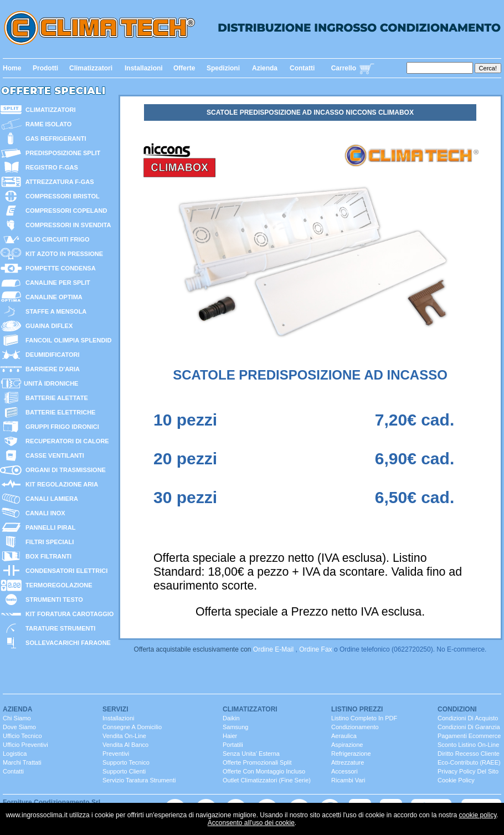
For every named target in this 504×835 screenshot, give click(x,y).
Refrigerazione (351, 754)
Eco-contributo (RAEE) (469, 762)
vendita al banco (125, 745)
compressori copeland (65, 211)
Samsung (235, 727)
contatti (13, 771)
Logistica (15, 754)
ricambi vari (348, 780)
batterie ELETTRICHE (59, 412)
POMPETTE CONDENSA (59, 268)
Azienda (265, 68)
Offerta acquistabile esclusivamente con (194, 649)
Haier (230, 736)
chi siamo (17, 718)
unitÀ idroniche (50, 383)
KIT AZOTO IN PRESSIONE (63, 254)
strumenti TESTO (53, 600)
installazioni (118, 718)
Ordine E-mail (273, 649)
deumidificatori (51, 355)
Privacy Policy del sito (468, 771)
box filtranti (47, 556)
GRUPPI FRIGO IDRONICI (61, 427)
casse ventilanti (53, 455)
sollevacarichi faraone (66, 643)
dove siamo (19, 727)
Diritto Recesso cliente (469, 754)
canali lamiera (50, 499)
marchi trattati (22, 762)
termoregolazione (57, 585)
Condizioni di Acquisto (468, 718)
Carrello (344, 68)
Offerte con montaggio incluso (264, 771)
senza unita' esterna (251, 754)
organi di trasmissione (64, 470)
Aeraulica (344, 736)
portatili (233, 745)
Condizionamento (355, 727)
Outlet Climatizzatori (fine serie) (267, 780)
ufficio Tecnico (22, 736)
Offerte (184, 68)
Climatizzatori (91, 68)
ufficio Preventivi (25, 745)
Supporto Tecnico (126, 762)
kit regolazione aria (60, 484)
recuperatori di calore (66, 441)
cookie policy (477, 815)
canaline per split (56, 283)
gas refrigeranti (54, 139)
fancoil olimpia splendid (67, 340)
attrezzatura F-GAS (58, 182)
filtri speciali (48, 542)
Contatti (302, 68)
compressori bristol (61, 196)
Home (12, 68)
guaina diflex (47, 326)
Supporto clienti (124, 771)
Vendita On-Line (124, 736)
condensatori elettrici (65, 571)
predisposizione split (61, 153)
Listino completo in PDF (364, 718)
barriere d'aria (51, 369)
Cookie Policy (456, 780)
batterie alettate (55, 398)
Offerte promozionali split (257, 762)
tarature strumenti (59, 628)
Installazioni (144, 68)
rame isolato (47, 124)
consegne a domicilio (132, 727)
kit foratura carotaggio (68, 614)
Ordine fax (315, 649)
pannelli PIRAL (49, 527)
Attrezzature (348, 762)
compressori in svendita (67, 225)
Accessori (344, 771)
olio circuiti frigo (56, 239)
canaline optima (52, 297)
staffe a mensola (54, 311)
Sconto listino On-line (468, 745)
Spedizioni (223, 68)
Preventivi (116, 754)
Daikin (231, 718)
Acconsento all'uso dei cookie (251, 823)
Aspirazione (347, 745)
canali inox (44, 513)
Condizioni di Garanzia (469, 727)
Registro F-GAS (50, 167)
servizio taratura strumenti (139, 780)
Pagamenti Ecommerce (469, 736)
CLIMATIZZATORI (49, 110)
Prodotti (45, 68)
